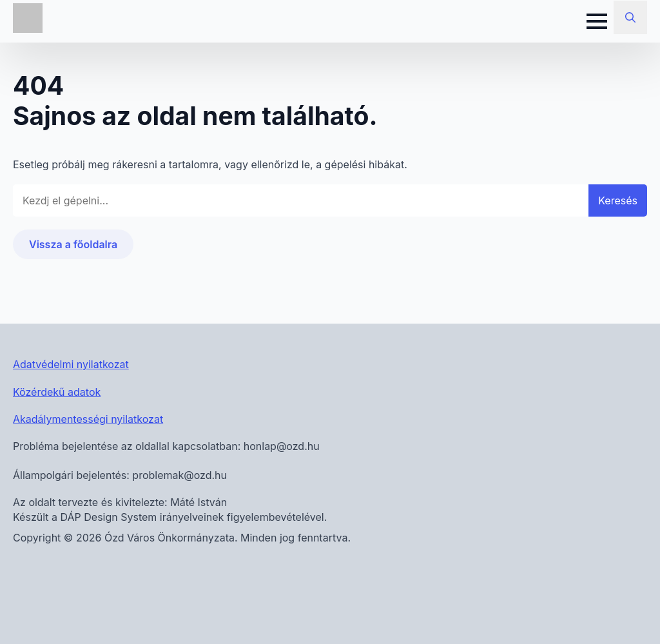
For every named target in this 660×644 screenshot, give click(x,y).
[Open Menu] (597, 21)
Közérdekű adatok (57, 392)
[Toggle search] (630, 17)
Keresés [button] (618, 200)
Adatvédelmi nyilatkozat (71, 364)
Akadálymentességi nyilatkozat (88, 419)
